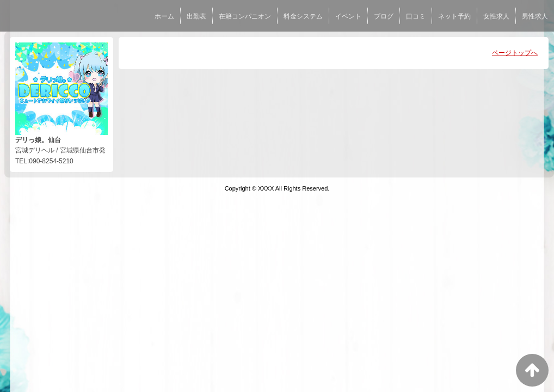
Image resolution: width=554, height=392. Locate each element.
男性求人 (535, 16)
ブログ (384, 16)
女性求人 (496, 16)
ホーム (164, 16)
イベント (348, 16)
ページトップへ (515, 53)
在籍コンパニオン (245, 16)
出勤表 (196, 16)
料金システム (303, 16)
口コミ (416, 16)
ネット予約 (454, 16)
